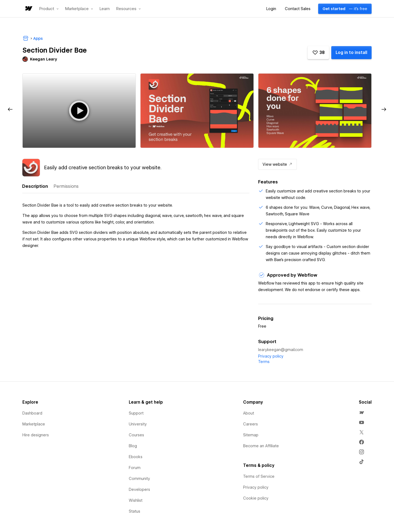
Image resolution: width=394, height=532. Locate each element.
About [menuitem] (249, 413)
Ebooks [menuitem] (136, 457)
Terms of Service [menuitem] (259, 476)
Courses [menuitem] (136, 435)
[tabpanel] (136, 223)
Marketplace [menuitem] (34, 424)
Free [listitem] (262, 326)
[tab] (35, 186)
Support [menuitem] (136, 413)
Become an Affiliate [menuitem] (261, 446)
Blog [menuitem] (133, 446)
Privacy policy (271, 356)
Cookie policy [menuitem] (256, 498)
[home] (28, 9)
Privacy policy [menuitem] (256, 487)
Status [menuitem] (135, 511)
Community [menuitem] (139, 479)
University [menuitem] (138, 424)
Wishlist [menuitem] (136, 500)
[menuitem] (362, 413)
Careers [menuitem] (250, 424)
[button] (49, 9)
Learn (105, 9)
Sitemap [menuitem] (251, 435)
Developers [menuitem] (139, 489)
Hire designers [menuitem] (36, 435)
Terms (264, 362)
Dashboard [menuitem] (32, 413)
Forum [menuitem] (135, 468)
